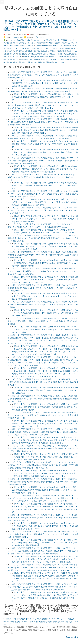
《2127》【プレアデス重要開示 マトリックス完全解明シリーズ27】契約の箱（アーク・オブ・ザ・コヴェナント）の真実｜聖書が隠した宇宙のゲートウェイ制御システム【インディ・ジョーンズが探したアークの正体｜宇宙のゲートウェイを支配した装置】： (43, 498)
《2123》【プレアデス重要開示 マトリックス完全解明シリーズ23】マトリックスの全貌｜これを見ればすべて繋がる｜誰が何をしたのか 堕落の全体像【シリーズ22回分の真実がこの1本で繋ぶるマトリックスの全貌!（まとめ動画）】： (42, 432)
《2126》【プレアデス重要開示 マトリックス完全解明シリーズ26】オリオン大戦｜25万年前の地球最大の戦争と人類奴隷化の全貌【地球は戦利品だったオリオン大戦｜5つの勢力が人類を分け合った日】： (43, 482)
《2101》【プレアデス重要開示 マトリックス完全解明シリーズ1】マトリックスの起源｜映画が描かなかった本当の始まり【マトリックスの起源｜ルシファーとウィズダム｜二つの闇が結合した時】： (43, 75)
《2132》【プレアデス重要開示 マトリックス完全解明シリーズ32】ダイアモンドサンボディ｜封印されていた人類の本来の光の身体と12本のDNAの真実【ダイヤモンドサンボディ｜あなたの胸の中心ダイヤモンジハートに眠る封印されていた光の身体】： (42, 587)
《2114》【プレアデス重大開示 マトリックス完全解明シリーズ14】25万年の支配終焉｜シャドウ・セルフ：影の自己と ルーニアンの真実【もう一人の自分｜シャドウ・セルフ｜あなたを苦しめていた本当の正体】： (42, 271)
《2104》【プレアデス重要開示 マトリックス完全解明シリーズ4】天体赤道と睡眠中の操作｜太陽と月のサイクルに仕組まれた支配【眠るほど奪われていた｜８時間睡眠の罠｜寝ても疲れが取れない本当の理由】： (43, 122)
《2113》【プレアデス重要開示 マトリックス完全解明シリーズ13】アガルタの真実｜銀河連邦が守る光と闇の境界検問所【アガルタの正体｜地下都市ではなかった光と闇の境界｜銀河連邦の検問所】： (43, 255)
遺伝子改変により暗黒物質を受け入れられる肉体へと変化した (35, 51)
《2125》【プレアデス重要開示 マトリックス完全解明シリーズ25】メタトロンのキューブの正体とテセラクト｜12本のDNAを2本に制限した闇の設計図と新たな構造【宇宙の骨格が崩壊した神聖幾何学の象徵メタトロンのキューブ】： (43, 465)
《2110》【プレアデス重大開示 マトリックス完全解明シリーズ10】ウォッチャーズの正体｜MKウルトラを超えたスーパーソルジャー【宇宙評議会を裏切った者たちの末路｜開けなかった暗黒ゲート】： (41, 26)
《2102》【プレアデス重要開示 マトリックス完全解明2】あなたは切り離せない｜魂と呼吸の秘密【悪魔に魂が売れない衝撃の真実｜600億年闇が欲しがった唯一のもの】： (45, 97)
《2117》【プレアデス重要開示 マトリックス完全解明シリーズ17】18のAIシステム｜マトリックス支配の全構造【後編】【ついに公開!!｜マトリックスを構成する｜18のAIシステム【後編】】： (43, 321)
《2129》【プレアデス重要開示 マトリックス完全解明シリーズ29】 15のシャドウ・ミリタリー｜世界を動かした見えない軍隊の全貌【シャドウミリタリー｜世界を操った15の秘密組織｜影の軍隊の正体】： (43, 534)
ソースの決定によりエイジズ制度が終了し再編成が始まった (24, 48)
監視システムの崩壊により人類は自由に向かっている (46, 62)
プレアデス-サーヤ (41, 37)
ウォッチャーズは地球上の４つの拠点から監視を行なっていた (49, 43)
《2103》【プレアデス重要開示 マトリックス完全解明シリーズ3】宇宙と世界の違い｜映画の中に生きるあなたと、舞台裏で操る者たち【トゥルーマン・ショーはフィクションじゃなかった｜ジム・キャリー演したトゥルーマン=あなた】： (43, 105)
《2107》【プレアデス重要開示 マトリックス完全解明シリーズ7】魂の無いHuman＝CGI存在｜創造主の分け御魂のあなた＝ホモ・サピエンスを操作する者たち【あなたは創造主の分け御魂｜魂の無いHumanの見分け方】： (43, 161)
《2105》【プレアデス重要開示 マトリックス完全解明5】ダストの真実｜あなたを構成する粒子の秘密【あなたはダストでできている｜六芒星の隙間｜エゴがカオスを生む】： (45, 144)
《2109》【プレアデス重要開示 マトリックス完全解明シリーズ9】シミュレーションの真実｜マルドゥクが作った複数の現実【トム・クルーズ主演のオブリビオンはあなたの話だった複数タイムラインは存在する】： (43, 194)
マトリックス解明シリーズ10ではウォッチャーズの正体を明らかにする (35, 40)
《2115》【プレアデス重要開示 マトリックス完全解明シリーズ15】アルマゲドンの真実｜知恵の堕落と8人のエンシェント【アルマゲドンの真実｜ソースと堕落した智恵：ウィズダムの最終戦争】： (43, 288)
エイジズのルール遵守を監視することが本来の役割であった (55, 46)
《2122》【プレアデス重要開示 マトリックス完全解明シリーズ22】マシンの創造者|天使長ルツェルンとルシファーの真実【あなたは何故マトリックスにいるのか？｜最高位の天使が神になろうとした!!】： (43, 415)
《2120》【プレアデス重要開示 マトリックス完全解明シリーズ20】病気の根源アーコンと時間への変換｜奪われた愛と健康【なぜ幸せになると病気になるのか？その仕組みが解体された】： (43, 382)
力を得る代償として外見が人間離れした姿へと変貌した (36, 54)
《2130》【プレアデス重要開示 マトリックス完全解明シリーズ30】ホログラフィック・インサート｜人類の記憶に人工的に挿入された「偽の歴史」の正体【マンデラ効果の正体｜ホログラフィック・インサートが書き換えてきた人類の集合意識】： (43, 551)
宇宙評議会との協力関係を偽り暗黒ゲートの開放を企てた (40, 59)
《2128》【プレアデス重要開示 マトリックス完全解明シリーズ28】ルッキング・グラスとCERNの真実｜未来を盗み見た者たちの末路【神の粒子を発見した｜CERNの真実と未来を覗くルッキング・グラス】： (43, 518)
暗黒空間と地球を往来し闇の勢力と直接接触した (40, 57)
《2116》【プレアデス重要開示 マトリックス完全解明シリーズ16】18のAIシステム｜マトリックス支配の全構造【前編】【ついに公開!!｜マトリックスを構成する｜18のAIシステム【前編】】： (43, 305)
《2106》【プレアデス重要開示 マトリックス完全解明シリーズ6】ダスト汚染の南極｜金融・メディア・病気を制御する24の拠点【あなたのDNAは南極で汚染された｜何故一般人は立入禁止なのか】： (45, 152)
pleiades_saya (18, 37)
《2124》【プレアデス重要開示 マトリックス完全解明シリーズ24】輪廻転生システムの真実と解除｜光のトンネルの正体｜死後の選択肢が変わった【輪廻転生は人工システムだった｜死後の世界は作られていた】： (43, 448)
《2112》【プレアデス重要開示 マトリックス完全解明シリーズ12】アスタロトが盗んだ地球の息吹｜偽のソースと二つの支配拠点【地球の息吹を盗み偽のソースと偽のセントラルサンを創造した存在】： (43, 238)
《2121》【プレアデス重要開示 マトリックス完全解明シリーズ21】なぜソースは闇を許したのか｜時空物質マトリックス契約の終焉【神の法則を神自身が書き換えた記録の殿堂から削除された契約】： (43, 399)
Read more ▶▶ (72, 637)
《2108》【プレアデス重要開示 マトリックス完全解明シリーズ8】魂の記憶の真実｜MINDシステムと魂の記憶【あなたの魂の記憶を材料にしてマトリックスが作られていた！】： (41, 177)
